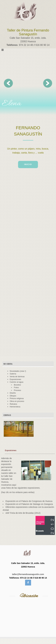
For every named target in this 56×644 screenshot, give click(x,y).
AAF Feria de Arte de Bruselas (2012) (23, 513)
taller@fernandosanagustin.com (28, 574)
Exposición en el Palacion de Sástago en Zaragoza (29, 504)
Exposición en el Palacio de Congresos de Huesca (29, 501)
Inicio (28, 164)
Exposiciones (11, 450)
